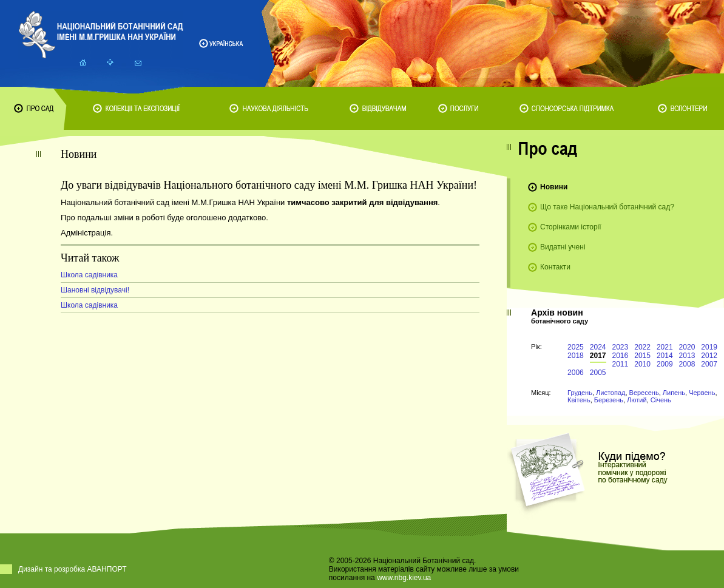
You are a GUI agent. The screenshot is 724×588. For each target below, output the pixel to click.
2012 (709, 356)
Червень (702, 393)
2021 (665, 347)
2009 (665, 364)
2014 (665, 356)
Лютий (637, 400)
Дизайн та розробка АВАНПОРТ (73, 569)
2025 (576, 347)
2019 (709, 347)
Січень (661, 400)
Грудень (580, 393)
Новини (554, 187)
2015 (642, 356)
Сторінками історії (571, 227)
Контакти (555, 267)
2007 (709, 364)
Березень (609, 400)
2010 (642, 364)
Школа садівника (89, 275)
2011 (621, 364)
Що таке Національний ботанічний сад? (607, 207)
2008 (687, 364)
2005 (598, 373)
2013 (687, 356)
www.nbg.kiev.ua (404, 578)
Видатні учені (563, 247)
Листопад (611, 393)
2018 (576, 356)
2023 (621, 347)
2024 (598, 347)
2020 (687, 347)
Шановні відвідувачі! (95, 290)
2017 (598, 356)
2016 (621, 356)
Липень (674, 393)
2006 (576, 373)
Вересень (644, 393)
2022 (642, 347)
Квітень (579, 400)
